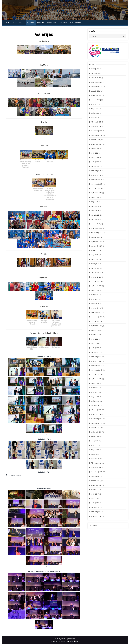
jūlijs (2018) (95, 441)
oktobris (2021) (96, 281)
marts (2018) (95, 459)
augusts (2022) (96, 246)
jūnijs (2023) (95, 202)
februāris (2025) (96, 122)
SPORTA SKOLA (18, 23)
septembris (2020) (97, 326)
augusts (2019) (96, 383)
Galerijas (30, 23)
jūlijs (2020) (95, 335)
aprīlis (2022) (95, 264)
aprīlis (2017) (95, 503)
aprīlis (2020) (95, 348)
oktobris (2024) (96, 140)
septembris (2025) (97, 95)
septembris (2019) (97, 379)
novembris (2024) (97, 135)
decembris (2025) (97, 82)
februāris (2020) (96, 357)
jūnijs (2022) (95, 255)
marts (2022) (95, 268)
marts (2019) (95, 405)
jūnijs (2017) (95, 494)
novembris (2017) (97, 476)
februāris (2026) (96, 73)
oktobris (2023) (96, 188)
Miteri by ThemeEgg (74, 641)
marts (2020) (95, 352)
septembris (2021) (97, 286)
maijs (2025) (95, 109)
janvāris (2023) (96, 224)
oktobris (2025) (96, 91)
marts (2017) (95, 507)
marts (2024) (95, 166)
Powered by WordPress (57, 641)
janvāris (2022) (96, 277)
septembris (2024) (97, 144)
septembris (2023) (97, 193)
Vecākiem (63, 23)
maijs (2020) (95, 343)
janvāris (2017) (96, 516)
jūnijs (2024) (95, 153)
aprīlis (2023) (95, 211)
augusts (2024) (96, 149)
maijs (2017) (95, 498)
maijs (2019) (95, 397)
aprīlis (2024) (95, 162)
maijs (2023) (95, 206)
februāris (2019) (96, 410)
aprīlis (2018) (95, 454)
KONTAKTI (41, 23)
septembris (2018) (97, 432)
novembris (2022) (97, 233)
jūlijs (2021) (95, 295)
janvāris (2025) (96, 126)
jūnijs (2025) (95, 104)
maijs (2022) (95, 259)
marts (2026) (95, 69)
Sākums (7, 23)
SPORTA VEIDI (52, 23)
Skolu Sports (76, 23)
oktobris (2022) (96, 237)
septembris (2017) (97, 485)
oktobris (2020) (96, 321)
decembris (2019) (97, 366)
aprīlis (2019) (95, 401)
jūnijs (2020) (95, 339)
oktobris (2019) (96, 374)
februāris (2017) (96, 512)
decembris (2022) (97, 228)
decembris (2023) (97, 180)
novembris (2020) (97, 317)
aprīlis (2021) (95, 304)
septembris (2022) (97, 242)
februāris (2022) (96, 273)
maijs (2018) (95, 450)
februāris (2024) (96, 171)
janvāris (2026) (96, 78)
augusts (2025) (96, 100)
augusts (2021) (96, 290)
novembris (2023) (97, 184)
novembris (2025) (97, 86)
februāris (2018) (96, 463)
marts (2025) (95, 118)
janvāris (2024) (96, 175)
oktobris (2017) (96, 481)
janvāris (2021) (96, 308)
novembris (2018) (97, 423)
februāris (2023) (96, 219)
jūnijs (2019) (95, 392)
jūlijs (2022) (95, 250)
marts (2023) (95, 215)
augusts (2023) (96, 197)
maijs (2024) (95, 157)
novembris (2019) (97, 370)
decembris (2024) (97, 131)
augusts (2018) (96, 436)
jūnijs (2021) (95, 299)
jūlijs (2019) (95, 388)
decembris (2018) (97, 419)
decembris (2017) (97, 472)
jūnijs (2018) (95, 445)
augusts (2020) (96, 330)
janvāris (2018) (96, 467)
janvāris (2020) (96, 361)
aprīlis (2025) (95, 113)
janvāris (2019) (96, 414)
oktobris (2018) (96, 428)
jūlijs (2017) (95, 490)
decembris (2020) (97, 312)
